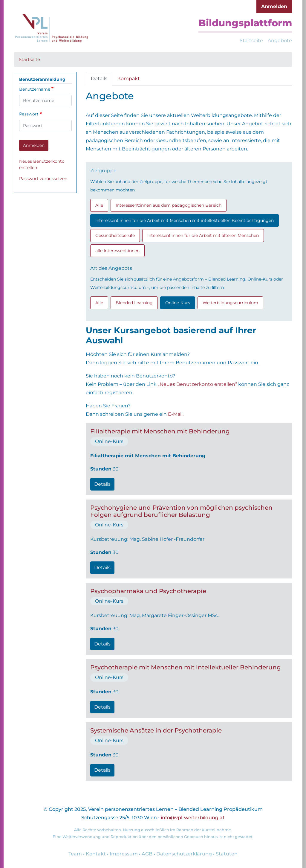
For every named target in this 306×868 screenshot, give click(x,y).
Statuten (227, 854)
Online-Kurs (178, 303)
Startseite (251, 41)
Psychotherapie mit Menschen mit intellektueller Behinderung (186, 667)
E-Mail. (176, 414)
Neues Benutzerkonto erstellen (42, 164)
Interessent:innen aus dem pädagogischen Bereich (169, 205)
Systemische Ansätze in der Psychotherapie (156, 730)
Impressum (124, 854)
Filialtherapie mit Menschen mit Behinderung (160, 431)
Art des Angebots (111, 268)
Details (99, 79)
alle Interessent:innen (117, 251)
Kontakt (96, 854)
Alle (99, 205)
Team (75, 854)
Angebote (280, 41)
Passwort (29, 114)
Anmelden (274, 6)
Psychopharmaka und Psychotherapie (148, 591)
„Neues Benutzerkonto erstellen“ (197, 384)
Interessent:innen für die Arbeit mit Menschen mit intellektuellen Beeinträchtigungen (185, 220)
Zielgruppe (103, 171)
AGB (147, 854)
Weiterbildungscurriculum (230, 303)
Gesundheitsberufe (115, 235)
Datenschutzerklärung (184, 854)
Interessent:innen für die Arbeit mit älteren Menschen (203, 235)
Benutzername (35, 89)
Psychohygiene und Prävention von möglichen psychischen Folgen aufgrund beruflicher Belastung (181, 511)
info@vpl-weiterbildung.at (193, 818)
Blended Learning (134, 303)
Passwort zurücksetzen (43, 179)
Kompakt (129, 79)
